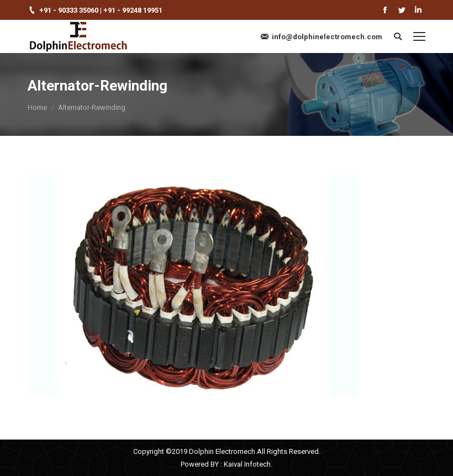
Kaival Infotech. (248, 464)
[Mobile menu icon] (419, 36)
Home (37, 107)
